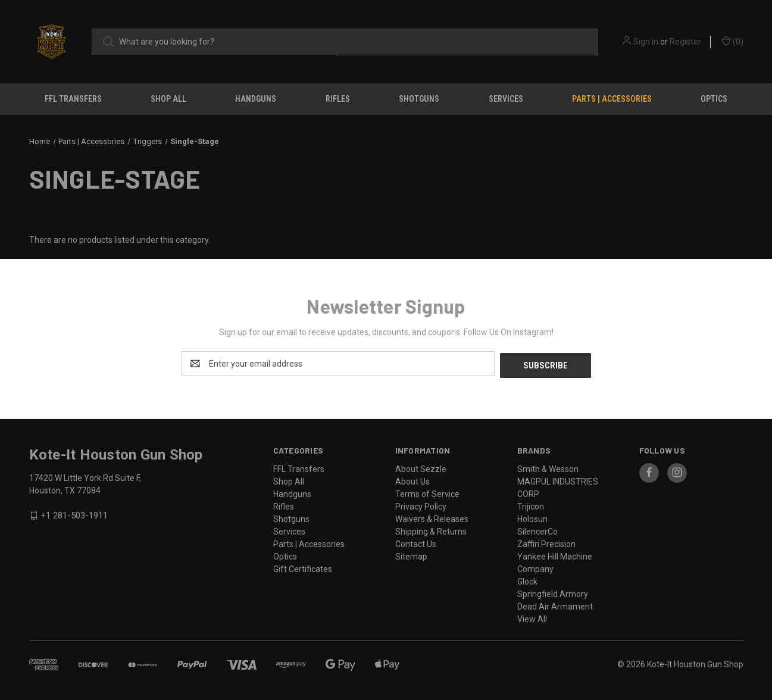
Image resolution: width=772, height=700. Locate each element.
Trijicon (531, 505)
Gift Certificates (303, 567)
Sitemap (411, 555)
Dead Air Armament (555, 605)
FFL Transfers (73, 99)
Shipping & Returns (431, 530)
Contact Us (416, 542)
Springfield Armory (553, 592)
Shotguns (419, 99)
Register (685, 42)
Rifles (338, 99)
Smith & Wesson (548, 467)
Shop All (168, 99)
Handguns (256, 99)
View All (532, 617)
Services (506, 99)
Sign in (646, 42)
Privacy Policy (421, 505)
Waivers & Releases (432, 517)
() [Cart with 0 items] (732, 41)
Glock (527, 580)
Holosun (532, 517)
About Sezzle (421, 467)
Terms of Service (427, 492)
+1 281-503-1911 (74, 514)
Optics (714, 99)
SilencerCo (537, 530)
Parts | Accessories (612, 99)
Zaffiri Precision (546, 542)
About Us (412, 480)
